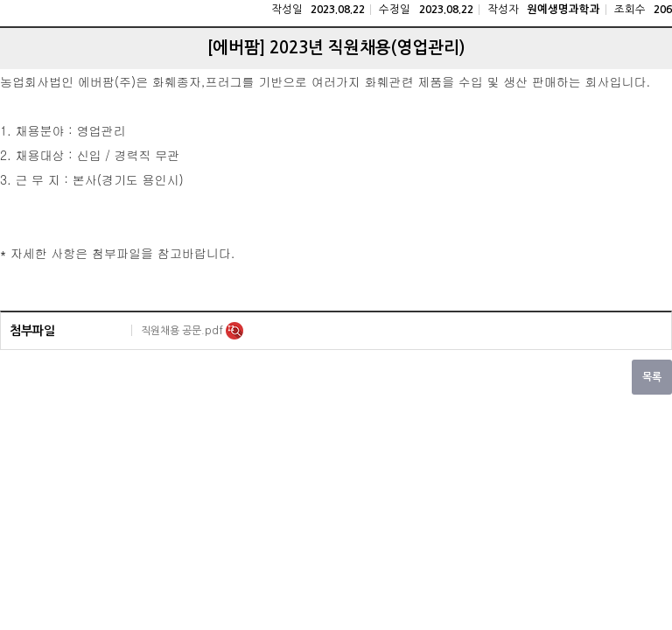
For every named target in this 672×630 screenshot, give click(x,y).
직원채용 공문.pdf (183, 331)
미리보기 (234, 331)
